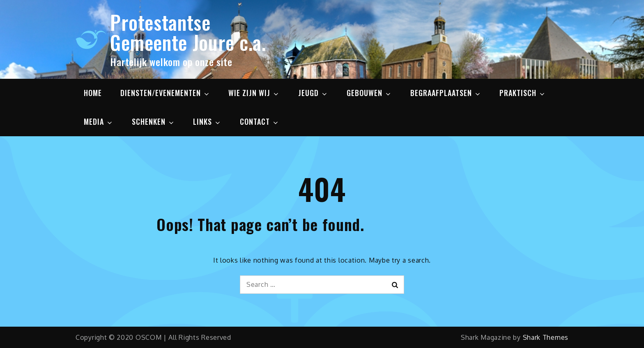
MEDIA (99, 121)
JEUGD (313, 93)
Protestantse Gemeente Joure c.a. (188, 32)
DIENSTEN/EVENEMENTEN (165, 93)
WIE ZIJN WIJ (254, 93)
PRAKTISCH (523, 93)
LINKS (207, 121)
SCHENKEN (153, 121)
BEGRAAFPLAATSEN (446, 93)
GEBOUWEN (369, 93)
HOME (93, 93)
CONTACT (260, 121)
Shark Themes (546, 337)
